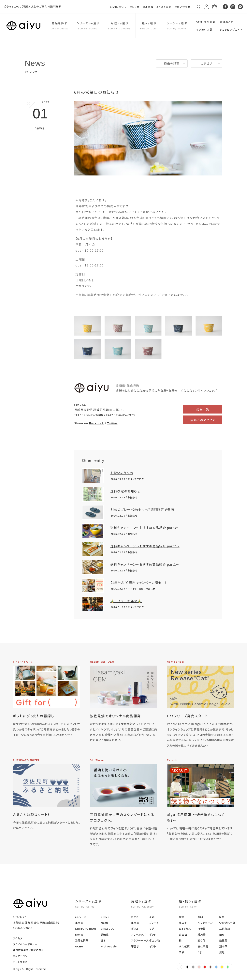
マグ (152, 929)
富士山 (183, 935)
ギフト (153, 946)
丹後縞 (202, 929)
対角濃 (202, 935)
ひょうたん (185, 929)
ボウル (135, 929)
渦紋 (182, 952)
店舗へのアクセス (203, 420)
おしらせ (134, 7)
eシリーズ (81, 917)
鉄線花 (104, 935)
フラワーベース (140, 940)
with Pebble (109, 946)
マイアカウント (21, 956)
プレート (154, 923)
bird (200, 917)
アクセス (18, 939)
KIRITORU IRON (86, 929)
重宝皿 (79, 923)
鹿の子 (183, 923)
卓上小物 (155, 940)
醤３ (103, 940)
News (35, 63)
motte (104, 923)
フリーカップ (138, 935)
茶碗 (152, 917)
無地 (222, 952)
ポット (153, 935)
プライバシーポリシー (25, 944)
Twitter (112, 423)
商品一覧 (203, 409)
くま (200, 952)
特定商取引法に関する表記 (28, 950)
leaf (222, 917)
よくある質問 (164, 7)
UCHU (79, 946)
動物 (182, 917)
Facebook (96, 423)
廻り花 (79, 935)
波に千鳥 (203, 946)
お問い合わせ (182, 7)
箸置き (135, 946)
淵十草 (223, 946)
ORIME (105, 917)
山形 (222, 935)
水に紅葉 (184, 946)
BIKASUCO (107, 929)
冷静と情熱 (82, 940)
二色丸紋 (225, 929)
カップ (135, 917)
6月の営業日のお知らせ (97, 92)
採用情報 (148, 7)
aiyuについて (118, 7)
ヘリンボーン (205, 923)
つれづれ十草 (227, 923)
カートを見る (20, 962)
